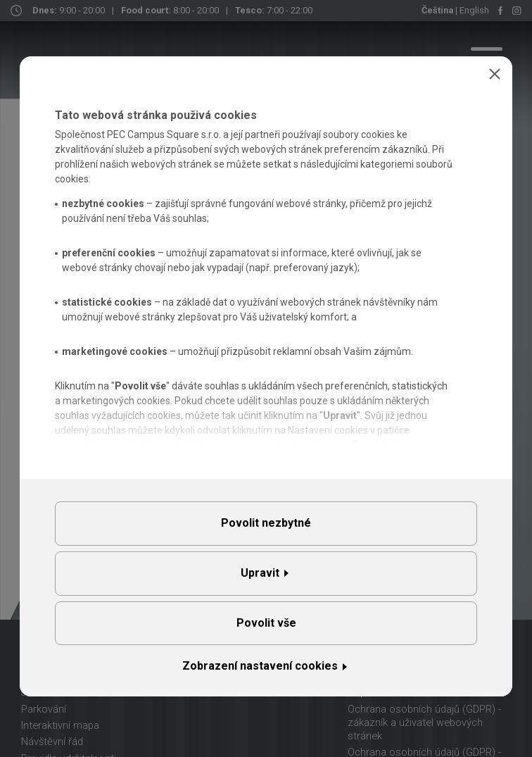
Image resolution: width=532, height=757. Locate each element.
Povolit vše (266, 623)
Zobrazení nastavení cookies (260, 666)
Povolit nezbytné (266, 523)
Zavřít (495, 74)
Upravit (260, 573)
